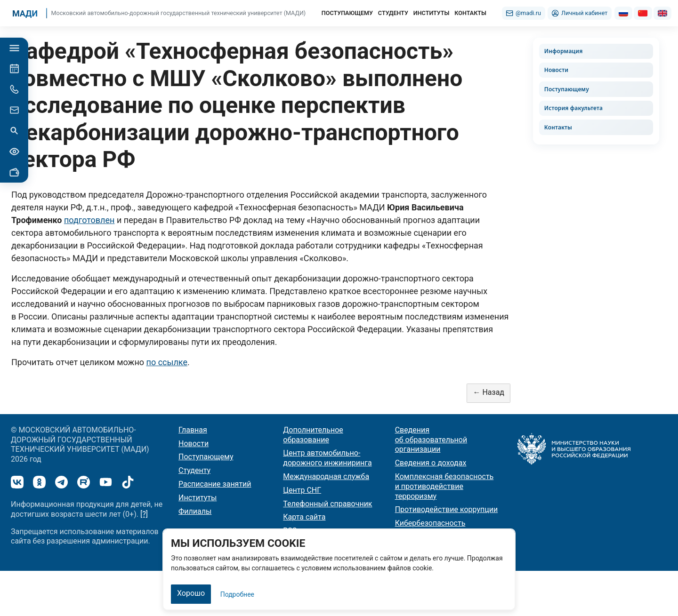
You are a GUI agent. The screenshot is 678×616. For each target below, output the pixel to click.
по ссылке (167, 362)
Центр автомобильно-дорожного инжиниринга (327, 458)
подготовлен (89, 220)
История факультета (573, 108)
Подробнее (237, 594)
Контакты (558, 127)
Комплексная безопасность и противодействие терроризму (444, 486)
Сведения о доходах (431, 463)
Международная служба (326, 476)
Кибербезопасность (430, 523)
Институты (198, 498)
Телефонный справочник (327, 504)
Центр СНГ (302, 490)
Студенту (194, 470)
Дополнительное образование (313, 435)
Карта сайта (304, 517)
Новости (556, 70)
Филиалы (195, 511)
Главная (193, 430)
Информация (564, 51)
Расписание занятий (215, 484)
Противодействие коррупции (447, 509)
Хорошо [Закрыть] (191, 593)
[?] (144, 514)
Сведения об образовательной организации (431, 440)
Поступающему (567, 89)
